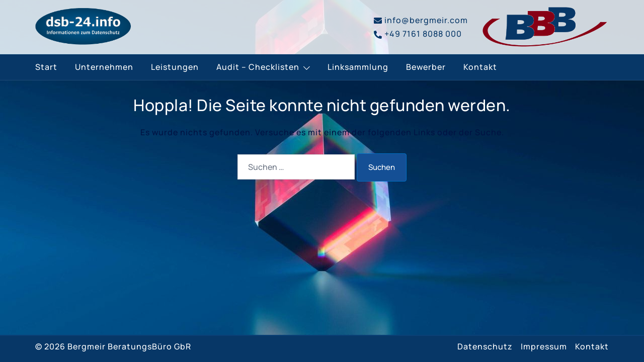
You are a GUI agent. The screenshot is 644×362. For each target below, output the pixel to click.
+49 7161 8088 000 (418, 34)
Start (46, 67)
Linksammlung (358, 67)
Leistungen (175, 67)
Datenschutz (485, 346)
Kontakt (480, 67)
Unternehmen (104, 67)
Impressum (544, 346)
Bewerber (426, 67)
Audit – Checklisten (258, 67)
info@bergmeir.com (421, 20)
